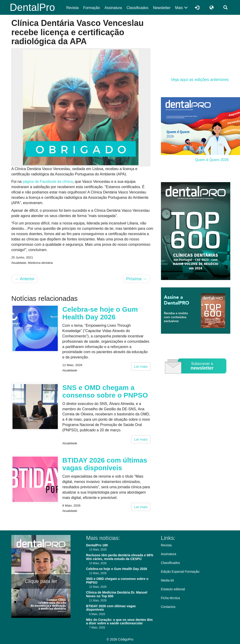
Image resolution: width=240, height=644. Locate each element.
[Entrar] (197, 7)
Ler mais (141, 366)
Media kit (167, 580)
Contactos (168, 607)
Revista (72, 8)
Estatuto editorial (173, 589)
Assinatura (113, 8)
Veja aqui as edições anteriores (200, 80)
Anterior (25, 279)
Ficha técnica (170, 598)
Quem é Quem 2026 (212, 160)
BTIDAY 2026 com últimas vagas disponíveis (105, 464)
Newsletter (162, 8)
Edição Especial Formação (180, 572)
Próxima (137, 279)
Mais (181, 8)
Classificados (137, 8)
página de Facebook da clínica (48, 182)
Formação (92, 8)
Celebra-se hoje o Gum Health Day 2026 (100, 313)
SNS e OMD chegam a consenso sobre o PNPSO (105, 391)
